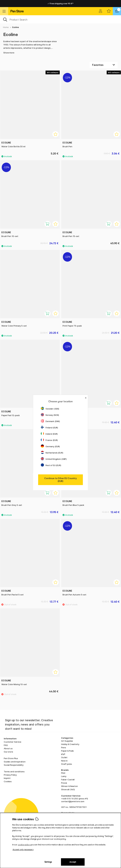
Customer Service (13, 742)
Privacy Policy (10, 775)
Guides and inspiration (15, 762)
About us (8, 748)
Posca (64, 783)
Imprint (7, 778)
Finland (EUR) (49, 428)
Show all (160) (68, 789)
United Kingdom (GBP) (54, 459)
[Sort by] (104, 65)
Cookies (8, 781)
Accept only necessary (23, 850)
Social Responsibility (14, 765)
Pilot (63, 773)
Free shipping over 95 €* (60, 3)
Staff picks (66, 764)
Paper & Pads (67, 751)
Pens (63, 747)
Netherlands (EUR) (52, 453)
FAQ (6, 745)
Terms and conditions (14, 772)
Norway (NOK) (50, 415)
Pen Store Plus (11, 758)
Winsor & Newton (69, 786)
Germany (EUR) (50, 446)
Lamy (64, 776)
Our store (8, 752)
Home (6, 27)
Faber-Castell (68, 780)
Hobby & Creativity (70, 744)
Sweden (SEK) (50, 409)
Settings (48, 862)
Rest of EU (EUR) (51, 465)
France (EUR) (49, 440)
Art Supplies (67, 741)
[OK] (60, 19)
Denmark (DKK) (50, 421)
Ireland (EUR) (49, 434)
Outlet (64, 757)
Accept (73, 862)
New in (64, 761)
